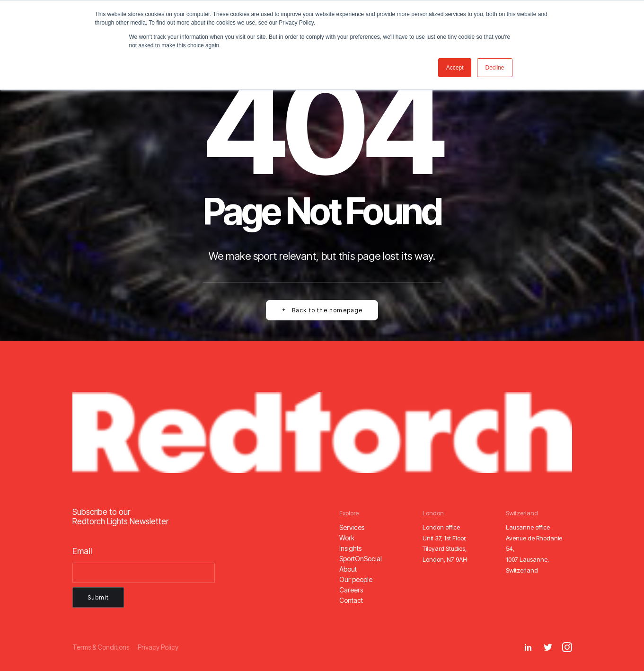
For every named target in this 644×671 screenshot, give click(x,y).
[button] (352, 527)
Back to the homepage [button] (322, 310)
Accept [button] (455, 68)
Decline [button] (494, 68)
